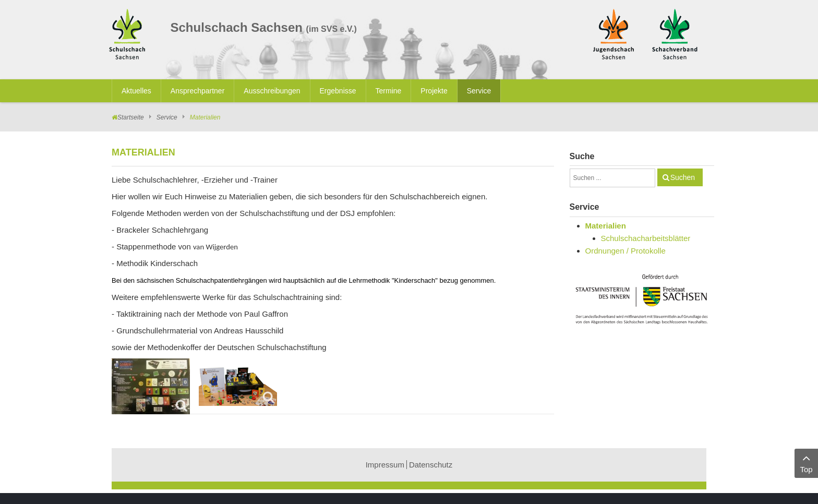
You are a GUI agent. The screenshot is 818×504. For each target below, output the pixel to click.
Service (167, 117)
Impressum (385, 465)
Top (806, 463)
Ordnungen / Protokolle (625, 251)
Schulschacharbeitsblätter (646, 238)
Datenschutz (431, 465)
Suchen (683, 177)
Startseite (131, 117)
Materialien (606, 226)
